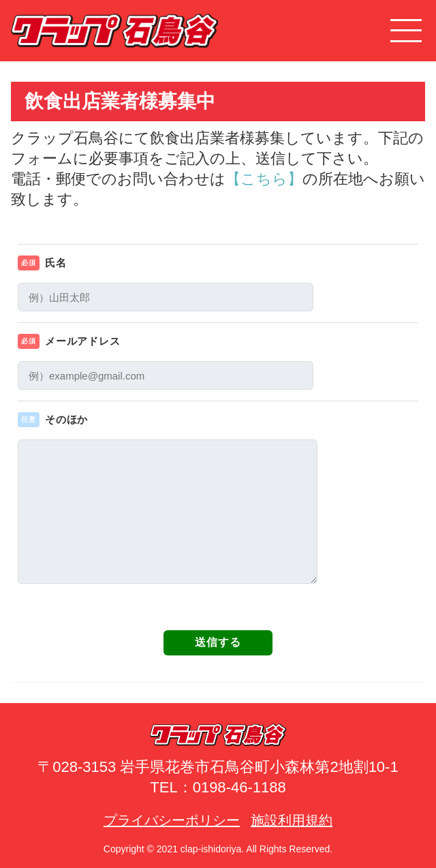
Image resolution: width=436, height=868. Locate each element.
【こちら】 (264, 179)
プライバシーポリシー (172, 820)
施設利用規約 (292, 820)
